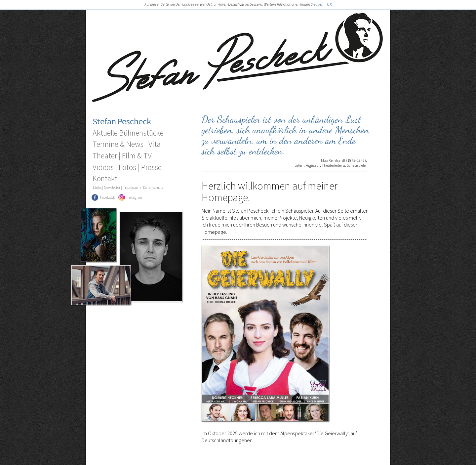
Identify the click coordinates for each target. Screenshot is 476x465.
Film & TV (137, 156)
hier (319, 4)
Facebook (107, 197)
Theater (105, 156)
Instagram (135, 197)
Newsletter (112, 187)
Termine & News (118, 144)
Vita (155, 144)
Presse (151, 167)
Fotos (127, 167)
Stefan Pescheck (122, 121)
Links (97, 187)
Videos (103, 167)
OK (329, 4)
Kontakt (105, 178)
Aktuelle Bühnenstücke (128, 133)
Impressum (132, 187)
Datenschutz (153, 187)
